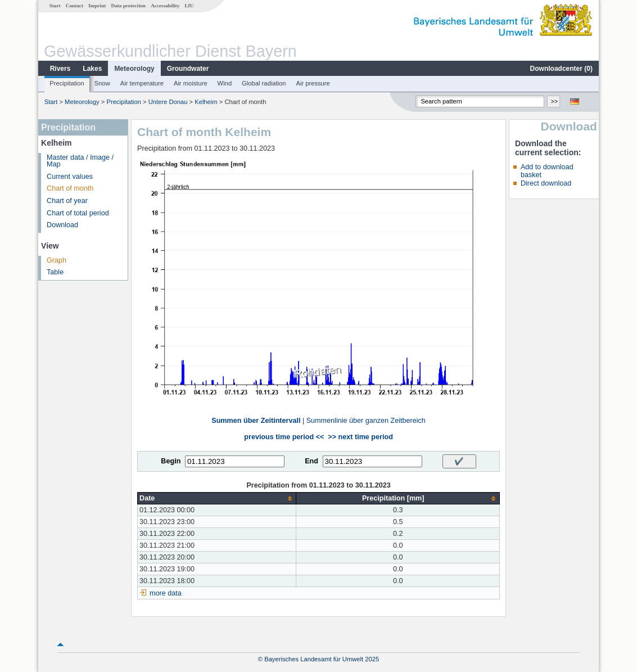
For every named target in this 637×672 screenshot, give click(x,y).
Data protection (128, 6)
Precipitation (67, 83)
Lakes (92, 69)
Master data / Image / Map (80, 161)
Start (55, 6)
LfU (189, 6)
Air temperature (142, 83)
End (311, 461)
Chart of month (70, 188)
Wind (225, 83)
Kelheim (206, 102)
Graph (57, 260)
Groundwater (188, 69)
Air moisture (191, 83)
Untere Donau (168, 102)
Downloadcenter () (561, 69)
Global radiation (264, 83)
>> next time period (360, 437)
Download (62, 225)
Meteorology (134, 69)
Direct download (546, 183)
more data (166, 593)
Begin (171, 461)
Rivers (60, 69)
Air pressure (313, 83)
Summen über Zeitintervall (256, 421)
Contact (74, 6)
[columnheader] (217, 499)
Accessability (165, 6)
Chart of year (67, 201)
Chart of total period (78, 213)
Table (55, 272)
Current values (70, 177)
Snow (102, 83)
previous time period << (284, 437)
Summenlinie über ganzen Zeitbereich (366, 421)
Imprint (97, 6)
